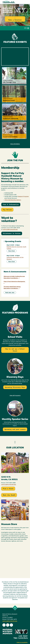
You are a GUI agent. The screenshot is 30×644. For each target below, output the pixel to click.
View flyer (12, 251)
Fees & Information (11, 204)
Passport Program (23, 197)
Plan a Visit (8, 489)
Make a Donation (15, 19)
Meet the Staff (9, 495)
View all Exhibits (15, 144)
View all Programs (15, 396)
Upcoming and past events (15, 429)
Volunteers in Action (12, 233)
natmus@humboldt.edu (9, 485)
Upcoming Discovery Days (15, 387)
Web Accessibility (22, 643)
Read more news (10, 292)
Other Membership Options (13, 200)
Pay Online (7, 210)
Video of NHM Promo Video (15, 57)
